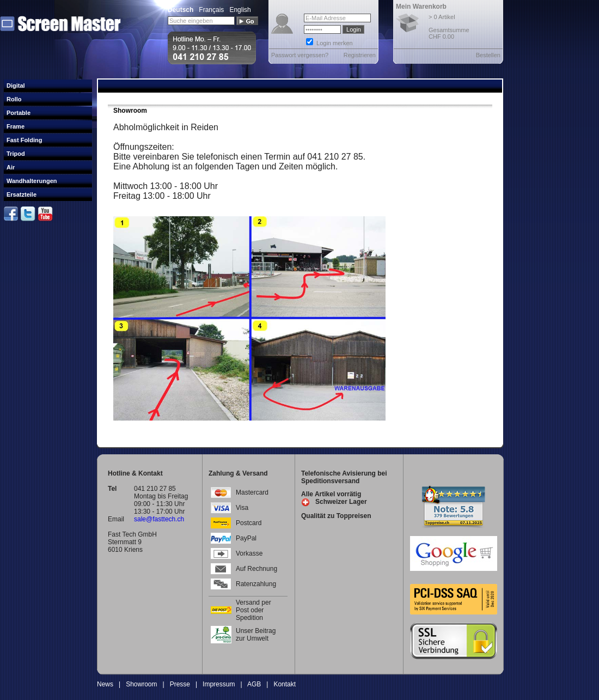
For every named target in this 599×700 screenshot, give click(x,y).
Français (211, 10)
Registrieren (360, 55)
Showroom (141, 684)
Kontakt (285, 684)
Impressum (219, 684)
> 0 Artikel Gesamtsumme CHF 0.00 (449, 27)
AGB (254, 684)
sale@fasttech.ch (159, 519)
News (105, 684)
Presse (180, 684)
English (240, 10)
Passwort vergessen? (300, 55)
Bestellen (488, 55)
